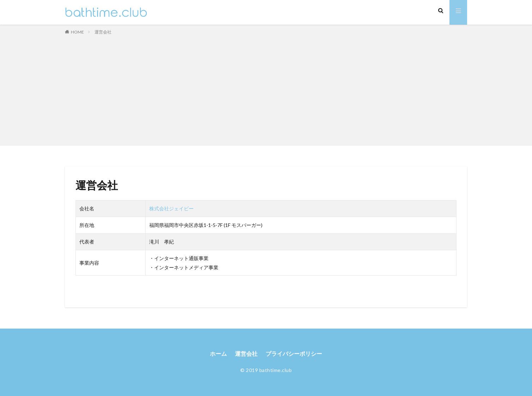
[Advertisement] (266, 89)
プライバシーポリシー (294, 354)
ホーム (218, 354)
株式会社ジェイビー (171, 208)
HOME (77, 32)
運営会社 (103, 32)
